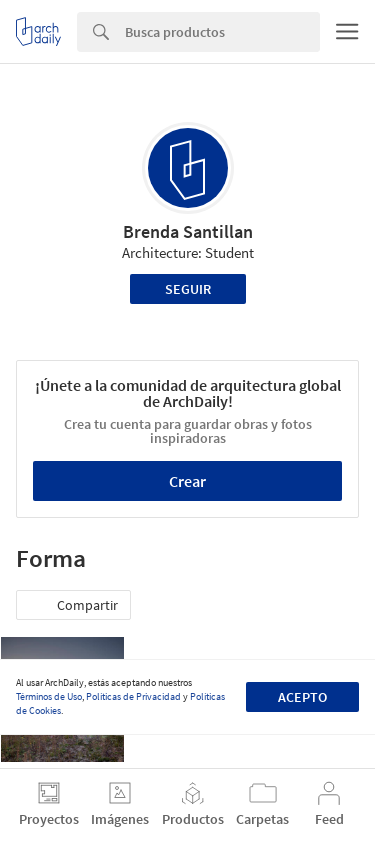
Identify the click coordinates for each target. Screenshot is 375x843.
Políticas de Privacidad (133, 696)
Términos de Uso (49, 696)
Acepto (302, 697)
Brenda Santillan (188, 231)
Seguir (188, 289)
